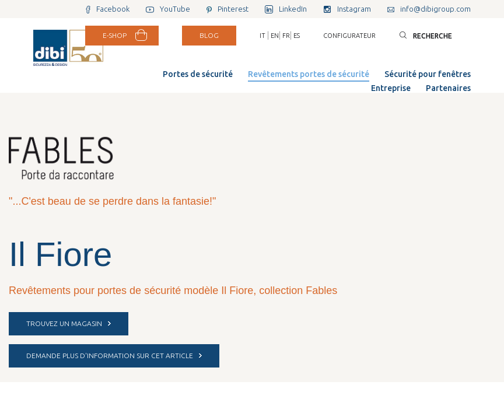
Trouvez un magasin (69, 323)
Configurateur (349, 36)
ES (297, 36)
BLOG (209, 35)
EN (275, 36)
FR (286, 36)
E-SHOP (115, 35)
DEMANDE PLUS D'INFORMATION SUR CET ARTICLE (114, 356)
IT (262, 36)
